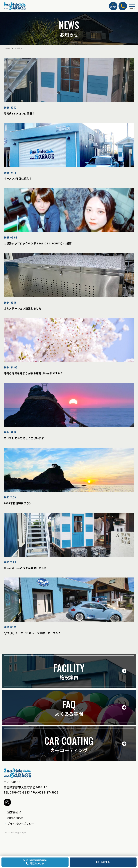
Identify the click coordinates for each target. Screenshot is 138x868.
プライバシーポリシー (21, 824)
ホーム (7, 48)
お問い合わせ (15, 818)
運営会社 (14, 812)
